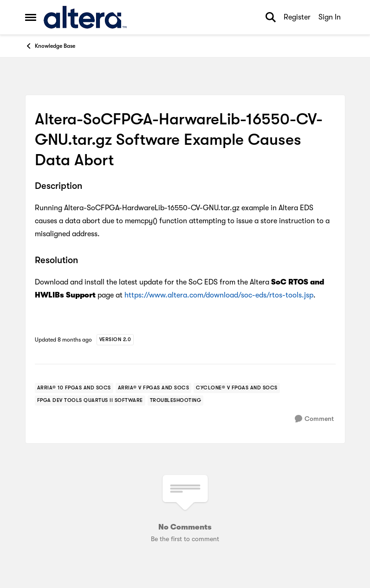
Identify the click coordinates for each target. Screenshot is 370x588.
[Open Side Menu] (31, 17)
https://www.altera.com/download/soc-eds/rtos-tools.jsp (219, 295)
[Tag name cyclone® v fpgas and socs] (237, 388)
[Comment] (314, 419)
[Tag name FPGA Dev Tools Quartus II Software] (90, 401)
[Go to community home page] (85, 17)
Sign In (330, 17)
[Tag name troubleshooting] (176, 401)
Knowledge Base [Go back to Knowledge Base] (50, 46)
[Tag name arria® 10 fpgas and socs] (74, 388)
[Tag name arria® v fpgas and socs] (154, 388)
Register (297, 17)
